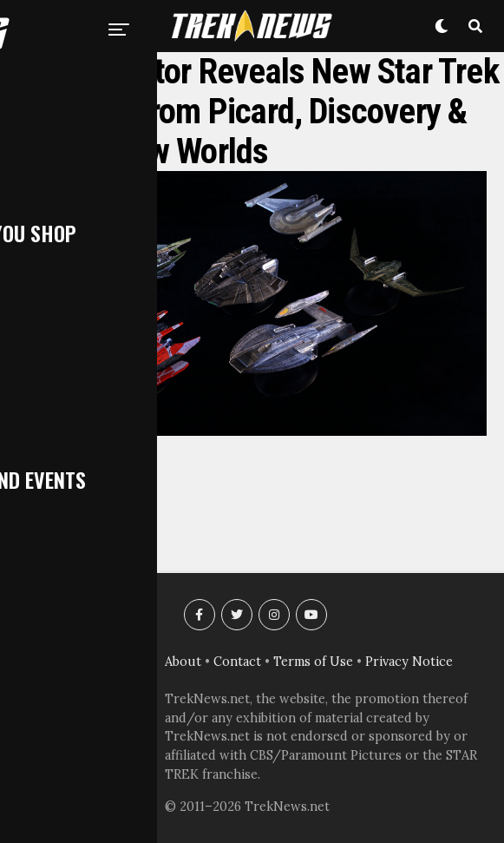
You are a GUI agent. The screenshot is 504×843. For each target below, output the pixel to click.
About (183, 662)
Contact (237, 662)
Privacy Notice (409, 662)
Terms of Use (313, 662)
